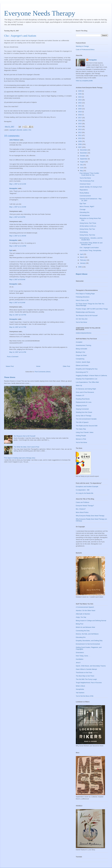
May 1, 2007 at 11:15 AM (18, 207)
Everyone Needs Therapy (40, 13)
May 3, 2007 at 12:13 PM (18, 246)
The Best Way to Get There (85, 676)
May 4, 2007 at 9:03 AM (17, 279)
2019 (80, 112)
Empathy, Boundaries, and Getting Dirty (89, 641)
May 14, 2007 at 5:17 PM (18, 327)
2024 (80, 97)
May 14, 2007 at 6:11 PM (18, 352)
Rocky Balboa (84, 193)
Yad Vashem (80, 693)
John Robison (14, 140)
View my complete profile (84, 81)
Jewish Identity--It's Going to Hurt (91, 187)
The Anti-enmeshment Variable (86, 419)
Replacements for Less (84, 402)
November (84, 153)
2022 (80, 103)
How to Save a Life (82, 300)
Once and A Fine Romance (85, 392)
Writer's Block (80, 686)
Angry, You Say (81, 617)
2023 (80, 100)
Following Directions (83, 297)
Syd (11, 250)
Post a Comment (13, 357)
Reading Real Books (83, 399)
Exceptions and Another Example (87, 487)
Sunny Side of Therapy (84, 416)
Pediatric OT (80, 396)
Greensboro (80, 652)
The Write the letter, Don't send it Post (26, 447)
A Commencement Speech (85, 607)
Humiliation (80, 659)
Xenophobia (80, 689)
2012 (80, 132)
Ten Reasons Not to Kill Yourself (24, 436)
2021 (80, 106)
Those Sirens (10, 377)
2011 (80, 135)
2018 (80, 115)
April (82, 254)
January (83, 263)
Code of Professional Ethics (85, 50)
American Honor (85, 184)
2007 (80, 147)
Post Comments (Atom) (43, 372)
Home (38, 366)
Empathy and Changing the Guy (87, 369)
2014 (80, 126)
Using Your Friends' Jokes (85, 432)
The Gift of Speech (82, 422)
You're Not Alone (85, 178)
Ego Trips (83, 203)
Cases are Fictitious (82, 502)
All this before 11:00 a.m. (88, 226)
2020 (80, 109)
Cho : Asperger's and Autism (89, 248)
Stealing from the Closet (84, 412)
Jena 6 (78, 663)
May (82, 171)
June (82, 168)
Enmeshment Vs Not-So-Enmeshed (88, 644)
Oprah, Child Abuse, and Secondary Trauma (91, 666)
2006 (80, 267)
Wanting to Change (82, 46)
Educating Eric (84, 212)
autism (25, 130)
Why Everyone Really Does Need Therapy (90, 516)
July (82, 165)
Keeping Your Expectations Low (87, 379)
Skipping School (81, 406)
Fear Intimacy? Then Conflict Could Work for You (89, 174)
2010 (80, 138)
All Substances (85, 215)
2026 (80, 91)
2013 (80, 129)
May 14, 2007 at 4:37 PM (18, 315)
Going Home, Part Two (87, 229)
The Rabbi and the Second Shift (87, 426)
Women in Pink (81, 439)
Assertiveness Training (83, 345)
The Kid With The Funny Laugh (86, 679)
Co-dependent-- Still (83, 490)
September (84, 159)
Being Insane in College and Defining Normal (91, 621)
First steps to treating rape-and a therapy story (20, 458)
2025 (80, 94)
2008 (80, 144)
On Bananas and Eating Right (86, 389)
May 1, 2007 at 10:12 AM (18, 184)
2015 (80, 124)
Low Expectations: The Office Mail (87, 382)
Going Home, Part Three (88, 223)
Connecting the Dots (83, 631)
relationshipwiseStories (84, 333)
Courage (82, 209)
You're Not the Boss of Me (85, 696)
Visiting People (81, 436)
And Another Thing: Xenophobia (90, 250)
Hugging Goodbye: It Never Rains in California (91, 376)
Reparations (84, 190)
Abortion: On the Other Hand (85, 611)
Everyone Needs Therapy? (85, 506)
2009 (80, 141)
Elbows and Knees (82, 365)
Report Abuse (82, 274)
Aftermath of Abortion (83, 614)
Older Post (66, 366)
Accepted (79, 342)
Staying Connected (82, 409)
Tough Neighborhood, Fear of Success (89, 683)
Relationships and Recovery (85, 312)
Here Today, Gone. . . (83, 656)
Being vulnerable (81, 349)
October (83, 156)
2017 (80, 118)
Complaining (80, 359)
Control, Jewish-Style (83, 362)
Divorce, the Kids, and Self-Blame (87, 634)
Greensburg (84, 232)
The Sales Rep (81, 429)
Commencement (85, 196)
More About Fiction (82, 512)
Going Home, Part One (87, 235)
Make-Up (79, 385)
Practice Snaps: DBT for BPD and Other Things (92, 309)
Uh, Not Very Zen (82, 319)
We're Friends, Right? (87, 207)
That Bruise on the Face (84, 672)
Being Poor (80, 624)
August (83, 162)
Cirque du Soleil (81, 355)
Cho (30, 130)
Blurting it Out (80, 352)
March (82, 257)
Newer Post (10, 366)
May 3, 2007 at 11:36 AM (18, 236)
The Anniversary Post (87, 181)
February (83, 260)
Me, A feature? (81, 509)
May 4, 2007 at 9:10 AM (17, 303)
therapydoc (13, 188)
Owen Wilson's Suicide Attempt (86, 669)
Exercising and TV (82, 372)
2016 (80, 121)
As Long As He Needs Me (85, 493)
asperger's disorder (16, 130)
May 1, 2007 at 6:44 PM (17, 217)
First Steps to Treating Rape (85, 294)
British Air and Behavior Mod (85, 627)
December (84, 150)
